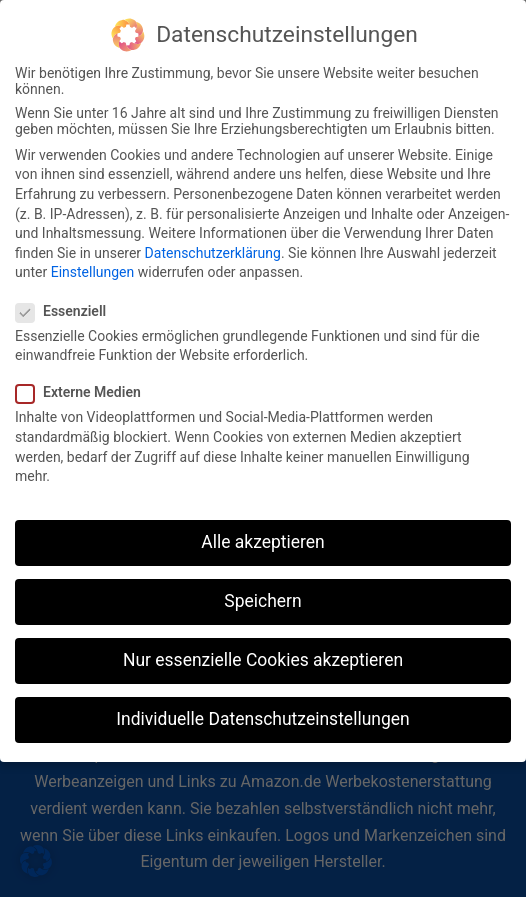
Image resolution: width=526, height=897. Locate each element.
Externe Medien (84, 380)
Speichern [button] (262, 588)
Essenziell (67, 298)
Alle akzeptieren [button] (263, 529)
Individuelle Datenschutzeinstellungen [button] (262, 707)
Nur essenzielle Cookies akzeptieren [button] (263, 648)
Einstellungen (93, 260)
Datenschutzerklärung (213, 240)
